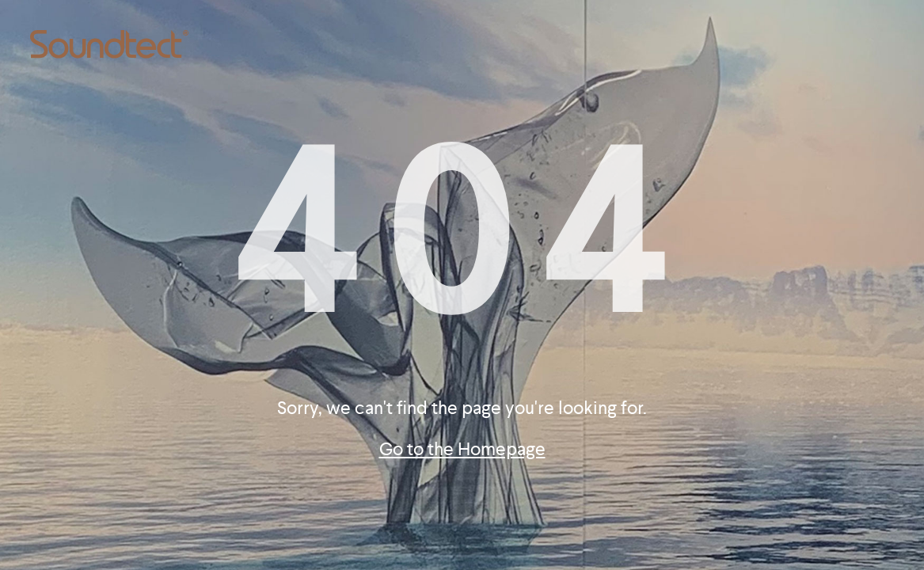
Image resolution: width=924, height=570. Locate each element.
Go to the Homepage (462, 449)
